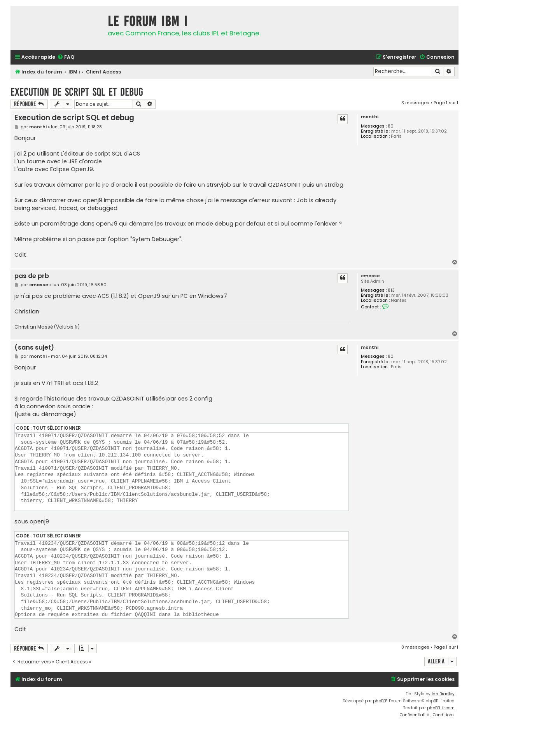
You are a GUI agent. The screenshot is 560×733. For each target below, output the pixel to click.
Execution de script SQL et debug (77, 92)
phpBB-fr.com (441, 708)
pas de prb (32, 276)
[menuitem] (66, 57)
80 (391, 126)
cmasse (370, 276)
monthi (370, 117)
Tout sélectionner (57, 428)
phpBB (379, 701)
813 (391, 290)
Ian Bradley (443, 694)
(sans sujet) (34, 348)
